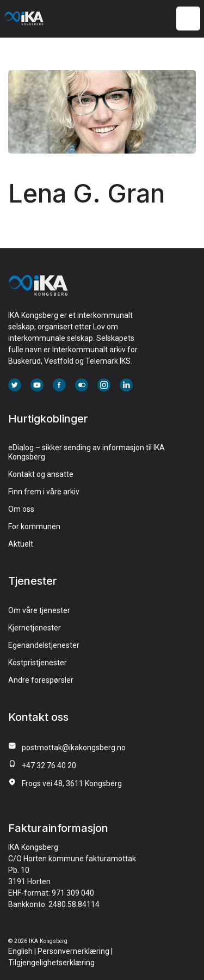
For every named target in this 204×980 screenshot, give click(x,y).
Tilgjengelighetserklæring (51, 963)
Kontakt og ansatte (41, 474)
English (20, 951)
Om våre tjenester (39, 610)
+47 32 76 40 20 (49, 765)
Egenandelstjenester (44, 645)
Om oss (21, 509)
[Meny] (188, 19)
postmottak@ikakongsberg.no (74, 748)
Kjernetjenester (35, 628)
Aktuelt (21, 544)
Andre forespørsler (41, 680)
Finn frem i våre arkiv (44, 492)
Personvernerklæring (73, 951)
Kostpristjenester (38, 663)
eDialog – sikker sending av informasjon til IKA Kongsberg (86, 452)
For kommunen (34, 526)
